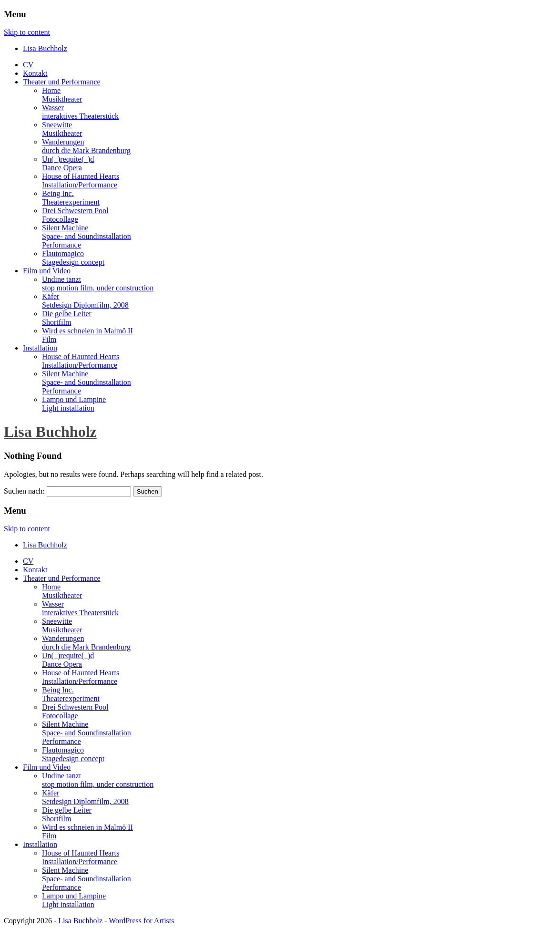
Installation (40, 348)
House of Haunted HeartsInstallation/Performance (81, 181)
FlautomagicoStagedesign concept (73, 258)
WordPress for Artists (141, 921)
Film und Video (47, 271)
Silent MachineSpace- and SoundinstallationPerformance (87, 236)
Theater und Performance (62, 82)
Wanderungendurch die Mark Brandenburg (86, 146)
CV (28, 65)
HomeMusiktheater (62, 95)
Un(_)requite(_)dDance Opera (68, 163)
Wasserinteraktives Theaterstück (80, 112)
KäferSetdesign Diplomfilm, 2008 (85, 301)
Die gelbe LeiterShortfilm (67, 318)
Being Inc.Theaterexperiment (71, 198)
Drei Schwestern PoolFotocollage (75, 215)
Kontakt (35, 73)
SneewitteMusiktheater (62, 129)
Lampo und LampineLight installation (74, 404)
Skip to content (27, 32)
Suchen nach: (24, 491)
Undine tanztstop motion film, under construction (98, 284)
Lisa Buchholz (50, 432)
